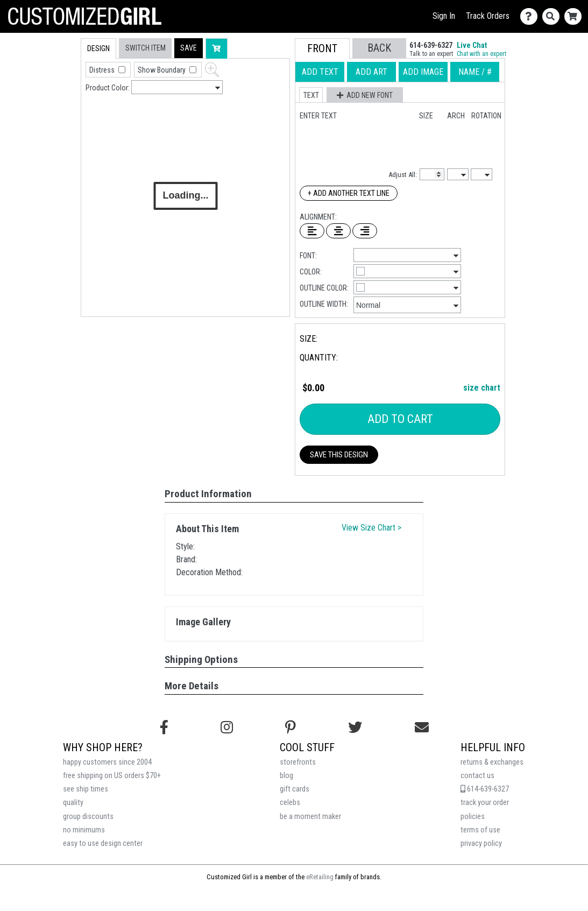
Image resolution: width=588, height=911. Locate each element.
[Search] (553, 16)
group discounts (88, 817)
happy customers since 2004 (107, 762)
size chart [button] (482, 388)
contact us (477, 776)
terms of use (480, 830)
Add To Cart (400, 419)
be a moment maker (310, 817)
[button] (189, 48)
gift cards (295, 789)
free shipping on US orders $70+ (112, 776)
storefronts (298, 762)
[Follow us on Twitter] (355, 728)
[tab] (58, 107)
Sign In (444, 16)
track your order (485, 803)
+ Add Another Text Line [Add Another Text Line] (349, 193)
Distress (103, 70)
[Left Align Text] (312, 231)
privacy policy (481, 843)
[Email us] (422, 728)
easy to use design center (103, 843)
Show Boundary (162, 70)
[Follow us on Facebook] (164, 728)
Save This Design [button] (339, 455)
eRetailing (320, 877)
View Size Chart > (371, 528)
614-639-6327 (485, 789)
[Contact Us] (531, 16)
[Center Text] (338, 231)
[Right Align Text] (365, 231)
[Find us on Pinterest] (291, 728)
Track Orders (488, 16)
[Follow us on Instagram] (227, 728)
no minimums (84, 830)
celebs (290, 803)
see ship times (86, 789)
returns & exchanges (492, 762)
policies (473, 817)
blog (286, 776)
